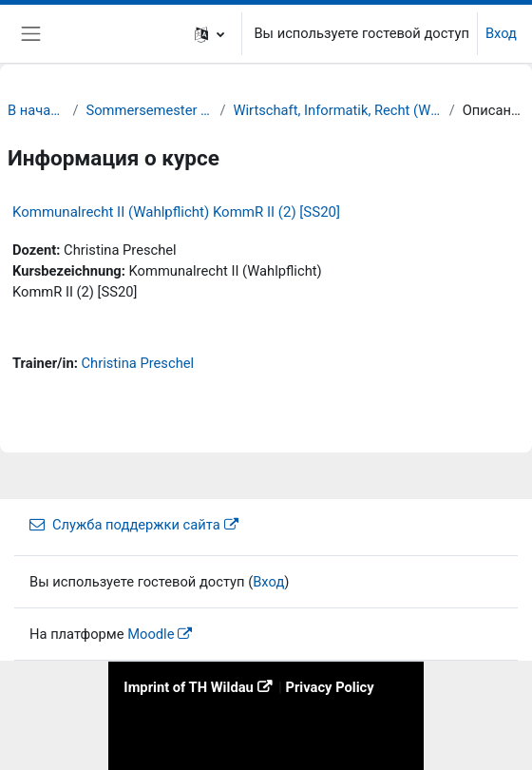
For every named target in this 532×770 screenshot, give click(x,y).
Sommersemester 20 (150, 110)
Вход (501, 33)
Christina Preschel (137, 363)
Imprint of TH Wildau (188, 687)
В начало (36, 110)
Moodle (151, 634)
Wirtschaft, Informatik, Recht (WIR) (337, 110)
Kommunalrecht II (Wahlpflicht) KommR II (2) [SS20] (176, 212)
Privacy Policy (329, 687)
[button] (209, 34)
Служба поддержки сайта (125, 525)
